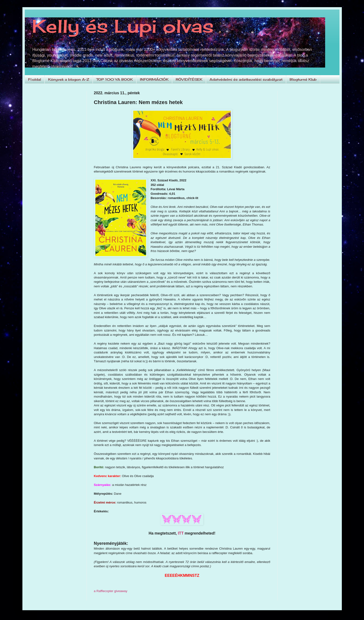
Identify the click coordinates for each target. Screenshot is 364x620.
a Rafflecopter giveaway (111, 591)
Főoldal (35, 79)
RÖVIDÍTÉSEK (189, 79)
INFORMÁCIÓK (154, 79)
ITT (181, 533)
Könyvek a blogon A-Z (69, 79)
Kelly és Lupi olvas (123, 26)
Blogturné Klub (303, 79)
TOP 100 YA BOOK (115, 79)
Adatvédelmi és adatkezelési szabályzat (246, 79)
